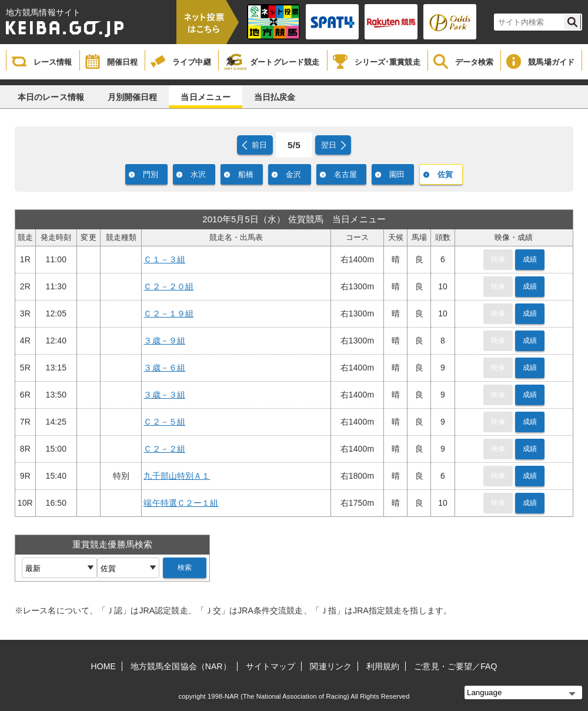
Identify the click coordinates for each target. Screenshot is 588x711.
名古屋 (345, 174)
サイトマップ (271, 666)
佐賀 (445, 174)
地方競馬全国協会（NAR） (181, 666)
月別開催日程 (133, 97)
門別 (151, 174)
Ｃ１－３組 (164, 259)
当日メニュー (206, 97)
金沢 (293, 174)
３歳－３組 (164, 395)
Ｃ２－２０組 (168, 286)
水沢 (198, 174)
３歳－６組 (164, 368)
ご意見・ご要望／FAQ (455, 666)
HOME (103, 666)
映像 (498, 259)
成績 (530, 259)
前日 (259, 145)
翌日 (329, 145)
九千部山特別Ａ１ (177, 476)
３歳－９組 (164, 341)
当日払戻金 (275, 97)
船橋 (246, 174)
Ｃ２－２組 (164, 449)
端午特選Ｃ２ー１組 (181, 503)
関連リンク (331, 666)
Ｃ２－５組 (164, 422)
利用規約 (383, 666)
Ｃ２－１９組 (168, 313)
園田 (397, 174)
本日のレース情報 (51, 97)
